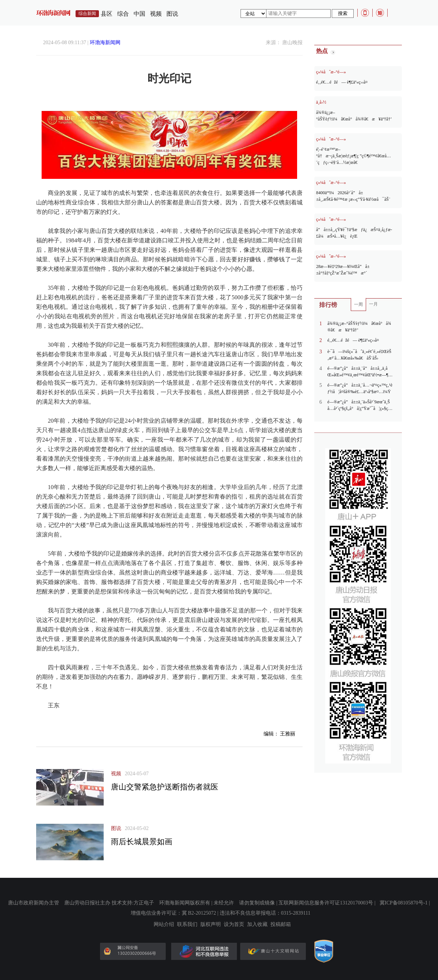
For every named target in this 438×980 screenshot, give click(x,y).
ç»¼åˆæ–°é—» (331, 72)
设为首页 (234, 925)
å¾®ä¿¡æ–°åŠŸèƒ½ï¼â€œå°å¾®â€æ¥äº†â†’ (354, 116)
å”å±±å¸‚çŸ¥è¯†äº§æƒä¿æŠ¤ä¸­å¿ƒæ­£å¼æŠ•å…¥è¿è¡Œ (354, 233)
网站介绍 (164, 925)
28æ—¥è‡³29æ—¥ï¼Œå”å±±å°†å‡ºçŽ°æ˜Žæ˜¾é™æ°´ (343, 270)
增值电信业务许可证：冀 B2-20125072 (174, 913)
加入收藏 (257, 925)
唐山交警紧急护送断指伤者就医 (165, 787)
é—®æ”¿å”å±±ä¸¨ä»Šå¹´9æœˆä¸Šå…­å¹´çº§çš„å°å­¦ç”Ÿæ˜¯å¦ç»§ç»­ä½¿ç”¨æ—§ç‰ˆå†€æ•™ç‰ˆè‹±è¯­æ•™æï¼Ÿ (360, 406)
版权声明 (211, 925)
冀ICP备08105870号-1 (404, 903)
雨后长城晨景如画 (142, 842)
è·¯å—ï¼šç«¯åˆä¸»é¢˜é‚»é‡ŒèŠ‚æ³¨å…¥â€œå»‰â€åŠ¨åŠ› (359, 355)
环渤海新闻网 (105, 43)
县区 (107, 14)
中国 (139, 14)
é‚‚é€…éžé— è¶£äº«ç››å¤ (344, 82)
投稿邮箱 (281, 925)
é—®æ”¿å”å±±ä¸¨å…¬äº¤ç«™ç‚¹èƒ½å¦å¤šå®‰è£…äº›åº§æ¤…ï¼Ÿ (360, 388)
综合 (123, 14)
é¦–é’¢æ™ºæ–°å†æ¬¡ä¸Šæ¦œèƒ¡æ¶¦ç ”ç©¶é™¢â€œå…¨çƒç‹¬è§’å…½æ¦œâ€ (354, 156)
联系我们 (187, 925)
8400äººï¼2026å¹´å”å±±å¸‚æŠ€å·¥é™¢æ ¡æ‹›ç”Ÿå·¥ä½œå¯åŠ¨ (353, 196)
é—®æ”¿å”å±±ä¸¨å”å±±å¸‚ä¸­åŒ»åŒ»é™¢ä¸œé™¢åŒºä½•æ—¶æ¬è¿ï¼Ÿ (358, 372)
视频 (156, 14)
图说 (172, 14)
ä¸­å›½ (321, 102)
